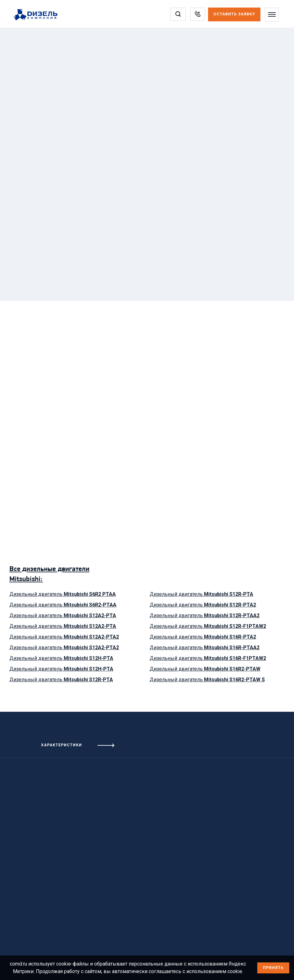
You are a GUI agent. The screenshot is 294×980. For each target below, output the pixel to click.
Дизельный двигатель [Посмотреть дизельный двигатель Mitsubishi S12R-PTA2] (203, 605)
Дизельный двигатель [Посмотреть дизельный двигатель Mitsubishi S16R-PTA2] (203, 637)
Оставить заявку (234, 14)
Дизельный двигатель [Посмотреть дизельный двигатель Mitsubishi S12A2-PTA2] (64, 637)
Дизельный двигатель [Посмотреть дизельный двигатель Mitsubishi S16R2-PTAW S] (207, 680)
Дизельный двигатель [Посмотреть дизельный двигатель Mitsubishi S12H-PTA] (61, 658)
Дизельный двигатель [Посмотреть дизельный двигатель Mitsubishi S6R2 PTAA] (63, 594)
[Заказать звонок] (198, 14)
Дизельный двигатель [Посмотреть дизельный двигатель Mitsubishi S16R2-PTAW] (205, 669)
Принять (273, 968)
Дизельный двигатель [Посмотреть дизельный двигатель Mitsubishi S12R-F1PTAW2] (208, 626)
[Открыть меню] (272, 15)
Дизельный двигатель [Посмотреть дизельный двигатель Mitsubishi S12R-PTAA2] (205, 615)
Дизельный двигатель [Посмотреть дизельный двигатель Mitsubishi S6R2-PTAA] (63, 605)
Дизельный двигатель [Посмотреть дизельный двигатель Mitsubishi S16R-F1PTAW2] (208, 658)
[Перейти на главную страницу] (38, 15)
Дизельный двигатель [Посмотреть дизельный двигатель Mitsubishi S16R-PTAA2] (205, 648)
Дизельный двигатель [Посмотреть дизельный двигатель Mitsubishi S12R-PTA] (61, 680)
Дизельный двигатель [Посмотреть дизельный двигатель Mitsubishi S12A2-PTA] (63, 615)
